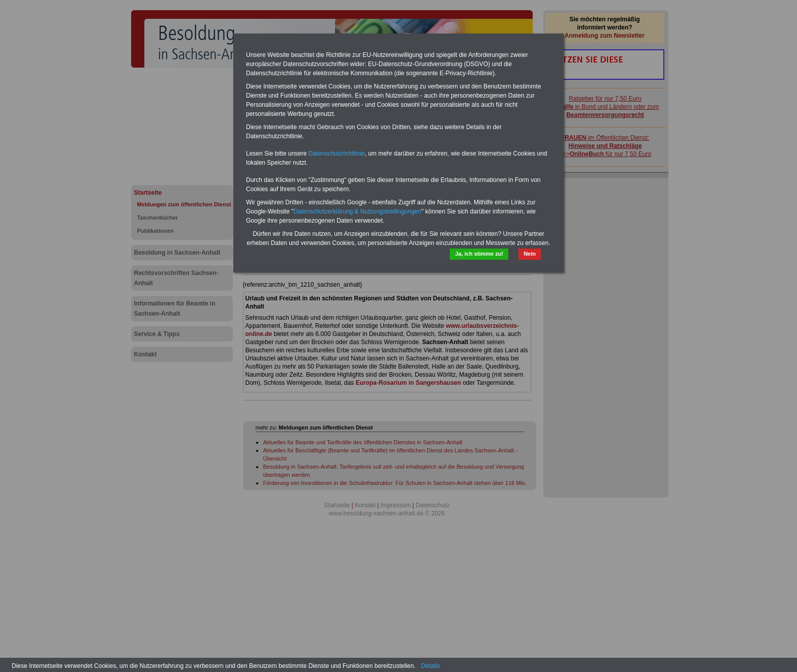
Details (431, 666)
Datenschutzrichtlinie (337, 154)
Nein (530, 254)
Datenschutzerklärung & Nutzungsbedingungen (357, 211)
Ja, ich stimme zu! (479, 254)
